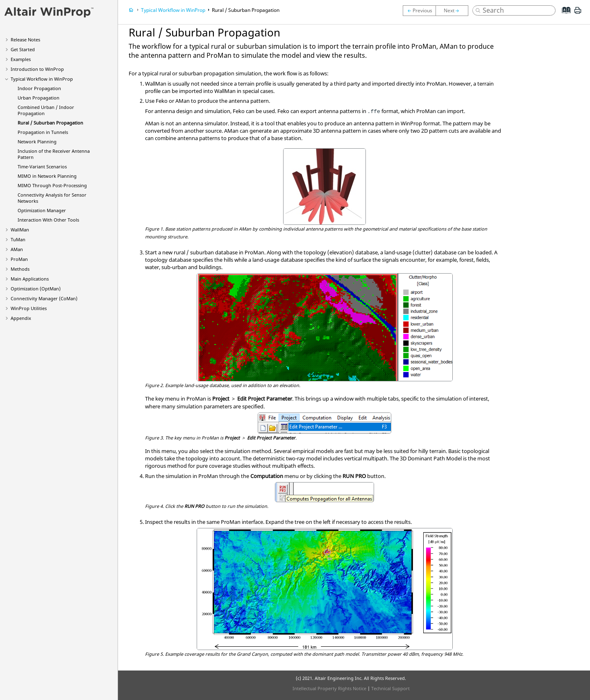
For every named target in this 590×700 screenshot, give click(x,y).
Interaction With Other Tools (48, 220)
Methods (20, 269)
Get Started (23, 49)
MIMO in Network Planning (47, 176)
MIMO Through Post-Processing (52, 185)
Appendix (21, 318)
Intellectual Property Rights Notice (329, 688)
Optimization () (36, 289)
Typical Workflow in (42, 79)
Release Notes (25, 40)
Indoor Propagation (39, 88)
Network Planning (37, 142)
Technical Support (390, 688)
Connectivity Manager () (44, 298)
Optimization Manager (42, 210)
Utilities (29, 308)
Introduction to (37, 69)
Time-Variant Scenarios (42, 167)
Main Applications (30, 279)
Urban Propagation (39, 98)
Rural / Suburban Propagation (50, 123)
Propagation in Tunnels (43, 132)
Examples (21, 59)
